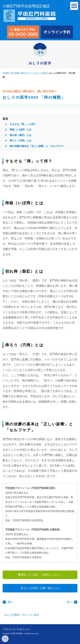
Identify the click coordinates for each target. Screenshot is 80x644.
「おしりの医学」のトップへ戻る (21, 615)
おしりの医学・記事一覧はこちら (40, 588)
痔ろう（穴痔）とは (20, 141)
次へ (72, 602)
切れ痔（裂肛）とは (20, 135)
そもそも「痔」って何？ (23, 124)
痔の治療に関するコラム (22, 73)
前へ (8, 602)
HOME (6, 73)
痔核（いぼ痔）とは (20, 130)
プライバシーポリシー (16, 629)
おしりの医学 (41, 73)
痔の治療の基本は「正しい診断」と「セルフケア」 (37, 146)
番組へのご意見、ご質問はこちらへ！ (40, 575)
